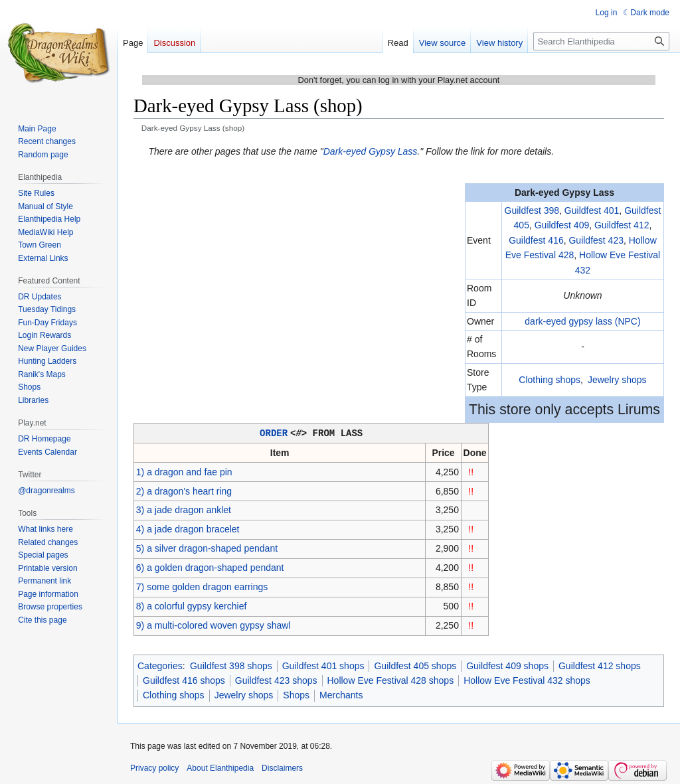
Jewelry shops (617, 380)
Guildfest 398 (532, 210)
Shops (296, 694)
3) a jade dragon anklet (184, 509)
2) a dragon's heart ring (184, 491)
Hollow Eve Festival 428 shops (391, 680)
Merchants (341, 694)
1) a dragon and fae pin (184, 471)
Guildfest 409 (562, 225)
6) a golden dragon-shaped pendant (210, 567)
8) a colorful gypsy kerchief (192, 605)
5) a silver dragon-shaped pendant (207, 548)
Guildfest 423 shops (276, 680)
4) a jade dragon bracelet (188, 528)
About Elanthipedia (220, 767)
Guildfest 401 (592, 210)
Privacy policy (154, 767)
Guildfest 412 (622, 225)
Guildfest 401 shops (323, 665)
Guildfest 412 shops (600, 665)
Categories (160, 665)
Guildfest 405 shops (415, 665)
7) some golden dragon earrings (202, 586)
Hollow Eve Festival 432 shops (527, 680)
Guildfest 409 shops (507, 665)
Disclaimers (282, 767)
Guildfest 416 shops (184, 680)
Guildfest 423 (596, 240)
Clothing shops (550, 380)
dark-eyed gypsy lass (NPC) (582, 321)
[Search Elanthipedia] (601, 41)
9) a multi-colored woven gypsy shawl (213, 625)
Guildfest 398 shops (231, 665)
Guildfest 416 (536, 240)
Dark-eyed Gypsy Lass (371, 151)
